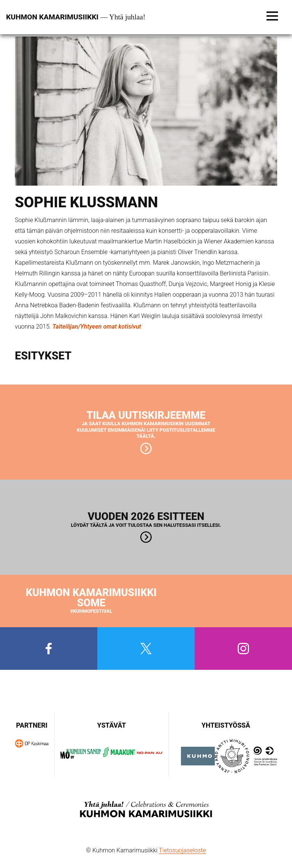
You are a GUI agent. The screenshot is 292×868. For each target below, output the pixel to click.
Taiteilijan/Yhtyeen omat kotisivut (97, 327)
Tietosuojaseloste (182, 850)
